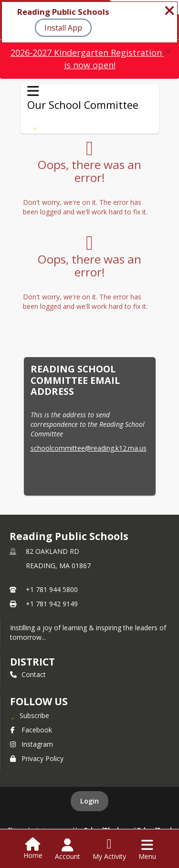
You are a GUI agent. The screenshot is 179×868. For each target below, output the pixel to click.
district (32, 662)
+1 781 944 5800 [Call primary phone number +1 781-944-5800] (52, 589)
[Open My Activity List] (109, 849)
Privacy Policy (37, 758)
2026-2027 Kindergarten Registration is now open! (87, 59)
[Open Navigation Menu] (147, 849)
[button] (168, 52)
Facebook (31, 730)
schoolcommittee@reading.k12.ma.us (89, 448)
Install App (63, 28)
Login (89, 801)
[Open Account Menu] (68, 849)
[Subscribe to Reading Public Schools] (30, 715)
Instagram (32, 744)
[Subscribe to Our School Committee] (35, 123)
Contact (28, 674)
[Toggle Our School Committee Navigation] (33, 91)
